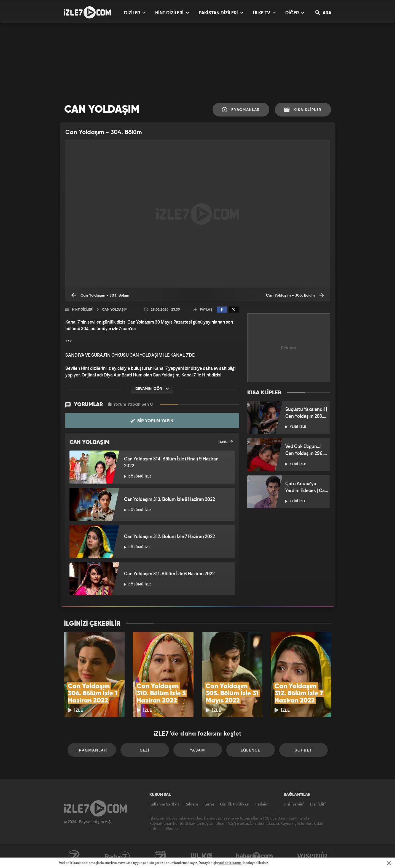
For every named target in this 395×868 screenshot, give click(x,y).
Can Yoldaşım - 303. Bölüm (100, 295)
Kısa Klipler (303, 110)
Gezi (145, 750)
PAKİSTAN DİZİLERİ (221, 13)
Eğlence (251, 750)
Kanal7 (74, 856)
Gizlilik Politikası (235, 804)
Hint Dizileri (83, 310)
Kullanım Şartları (164, 804)
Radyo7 (118, 856)
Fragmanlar (241, 110)
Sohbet (303, 750)
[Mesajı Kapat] (389, 863)
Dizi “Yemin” (294, 804)
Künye (209, 804)
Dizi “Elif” (318, 804)
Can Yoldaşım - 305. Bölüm (295, 295)
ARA (323, 13)
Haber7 (255, 856)
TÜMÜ (225, 442)
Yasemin (313, 856)
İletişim (262, 804)
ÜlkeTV (201, 856)
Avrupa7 (160, 856)
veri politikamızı (230, 863)
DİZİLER (135, 13)
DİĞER (295, 13)
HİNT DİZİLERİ (172, 13)
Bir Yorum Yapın (152, 421)
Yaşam (197, 750)
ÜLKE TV (264, 13)
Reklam (191, 804)
